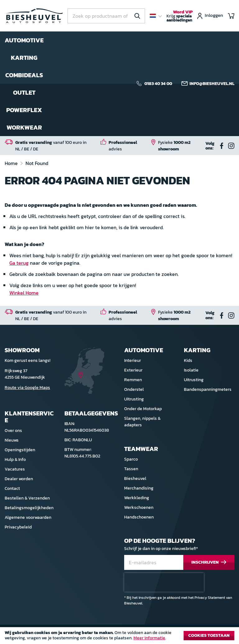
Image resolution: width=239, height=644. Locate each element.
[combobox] (106, 16)
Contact (12, 488)
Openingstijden (20, 450)
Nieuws (12, 440)
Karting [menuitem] (24, 58)
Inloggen (214, 16)
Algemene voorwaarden (28, 517)
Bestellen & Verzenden (27, 498)
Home (12, 163)
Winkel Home (24, 293)
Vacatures (15, 469)
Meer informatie (149, 638)
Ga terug (19, 263)
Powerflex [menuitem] (24, 110)
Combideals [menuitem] (24, 75)
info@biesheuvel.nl (212, 84)
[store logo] (34, 16)
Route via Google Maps (27, 388)
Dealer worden (19, 479)
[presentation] (164, 582)
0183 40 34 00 (158, 84)
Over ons (13, 431)
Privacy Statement (210, 598)
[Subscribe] (209, 563)
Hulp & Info (15, 459)
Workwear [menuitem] (24, 127)
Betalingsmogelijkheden (29, 508)
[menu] (24, 84)
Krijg (180, 16)
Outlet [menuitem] (24, 92)
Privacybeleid (18, 527)
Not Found (37, 163)
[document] (119, 637)
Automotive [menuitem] (24, 40)
